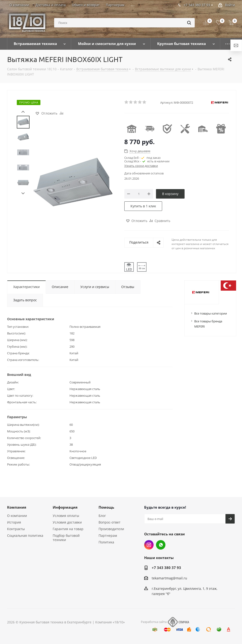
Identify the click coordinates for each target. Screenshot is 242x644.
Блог (102, 516)
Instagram (149, 545)
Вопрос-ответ (110, 522)
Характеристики (26, 287)
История (14, 522)
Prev (23, 112)
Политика (106, 542)
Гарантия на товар (68, 529)
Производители (111, 529)
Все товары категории (211, 313)
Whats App (161, 545)
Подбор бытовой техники (66, 538)
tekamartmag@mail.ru (169, 578)
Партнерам (108, 535)
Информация (65, 507)
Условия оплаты (66, 516)
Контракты (16, 529)
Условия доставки (67, 522)
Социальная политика (25, 535)
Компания (17, 507)
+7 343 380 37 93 (166, 568)
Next (23, 193)
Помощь (106, 507)
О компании (17, 516)
